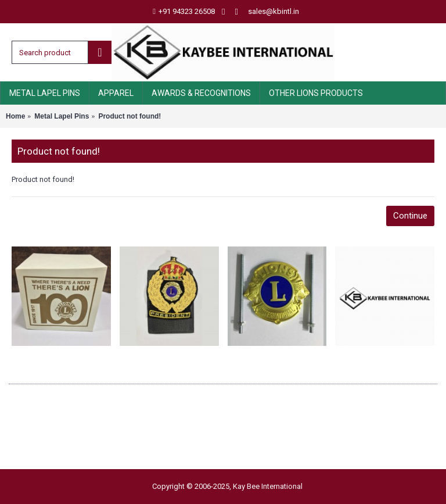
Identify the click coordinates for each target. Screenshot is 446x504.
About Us (29, 397)
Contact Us (32, 448)
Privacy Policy (37, 422)
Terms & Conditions (48, 435)
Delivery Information (49, 410)
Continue (410, 216)
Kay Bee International (268, 486)
